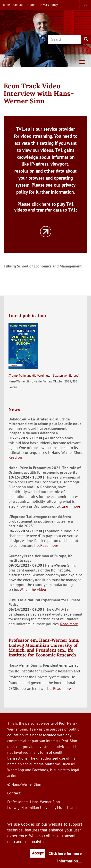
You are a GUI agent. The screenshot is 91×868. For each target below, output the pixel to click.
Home (6, 5)
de (85, 5)
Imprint (32, 5)
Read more (49, 545)
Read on (15, 457)
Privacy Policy (49, 5)
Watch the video (33, 589)
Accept (38, 853)
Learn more (71, 506)
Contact (18, 5)
